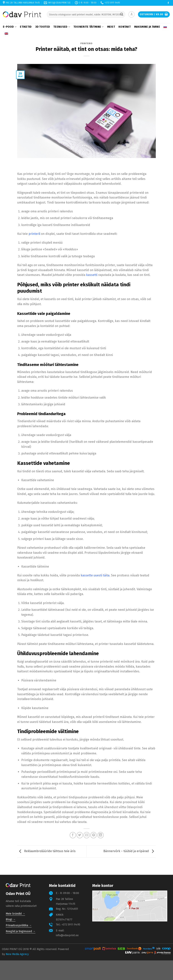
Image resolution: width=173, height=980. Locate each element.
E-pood (10, 27)
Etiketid (26, 27)
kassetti (92, 275)
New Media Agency (17, 954)
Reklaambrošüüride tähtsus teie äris (46, 851)
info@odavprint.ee (67, 935)
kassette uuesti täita (95, 575)
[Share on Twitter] (80, 835)
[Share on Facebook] (73, 835)
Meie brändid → (15, 914)
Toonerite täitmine (89, 27)
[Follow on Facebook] (168, 3)
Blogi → (11, 919)
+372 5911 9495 (71, 925)
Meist (111, 27)
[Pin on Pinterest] (93, 835)
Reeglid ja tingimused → (21, 931)
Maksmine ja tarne (147, 27)
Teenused (62, 27)
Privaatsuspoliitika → (19, 925)
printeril (34, 234)
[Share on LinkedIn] (101, 835)
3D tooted (43, 27)
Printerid (86, 43)
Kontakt (125, 27)
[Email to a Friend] (87, 835)
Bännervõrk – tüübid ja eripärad (130, 851)
